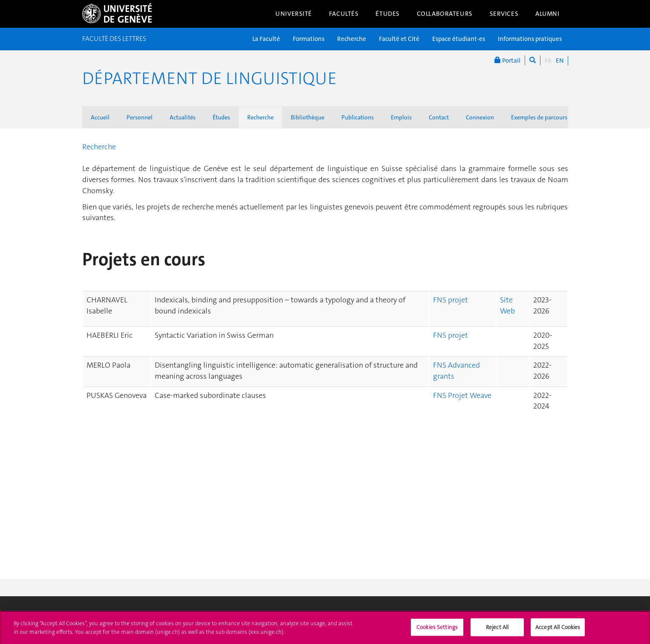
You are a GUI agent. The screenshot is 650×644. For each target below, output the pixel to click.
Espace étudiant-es (459, 39)
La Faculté (266, 39)
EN (560, 61)
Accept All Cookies (558, 630)
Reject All (497, 630)
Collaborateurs (445, 14)
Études (387, 14)
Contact (439, 117)
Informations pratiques (530, 39)
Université (294, 14)
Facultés (344, 14)
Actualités (183, 117)
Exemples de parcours (539, 117)
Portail (507, 60)
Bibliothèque (308, 117)
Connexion (480, 117)
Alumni (547, 14)
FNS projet (451, 300)
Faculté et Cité (399, 39)
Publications (358, 117)
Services (504, 14)
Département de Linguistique (209, 78)
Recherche (352, 39)
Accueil (100, 117)
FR (548, 61)
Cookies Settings (437, 630)
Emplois (401, 117)
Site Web (507, 305)
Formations (309, 39)
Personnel (140, 117)
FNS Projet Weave (462, 395)
